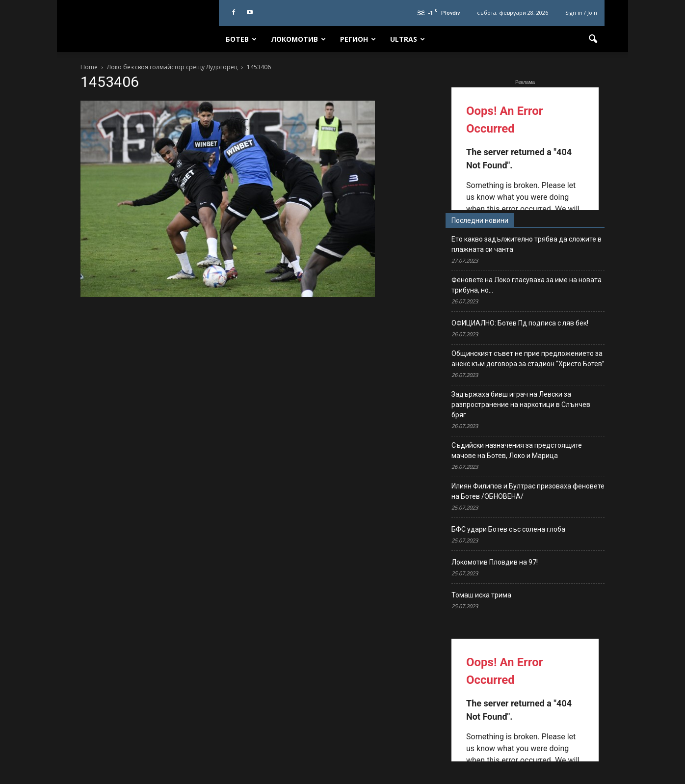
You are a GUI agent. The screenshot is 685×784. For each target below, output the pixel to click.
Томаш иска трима (481, 595)
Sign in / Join (581, 13)
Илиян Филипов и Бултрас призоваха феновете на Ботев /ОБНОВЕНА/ (528, 491)
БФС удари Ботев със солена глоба (508, 529)
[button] (593, 39)
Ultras (408, 39)
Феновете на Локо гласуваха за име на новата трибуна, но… (527, 285)
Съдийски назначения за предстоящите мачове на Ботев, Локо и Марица (517, 450)
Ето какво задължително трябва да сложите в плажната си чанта (527, 244)
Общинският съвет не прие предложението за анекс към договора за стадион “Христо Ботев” (528, 359)
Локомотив (298, 39)
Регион (358, 39)
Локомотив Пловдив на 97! (495, 562)
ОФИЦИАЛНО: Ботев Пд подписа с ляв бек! (520, 323)
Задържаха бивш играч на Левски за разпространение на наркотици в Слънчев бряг (521, 405)
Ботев (241, 39)
